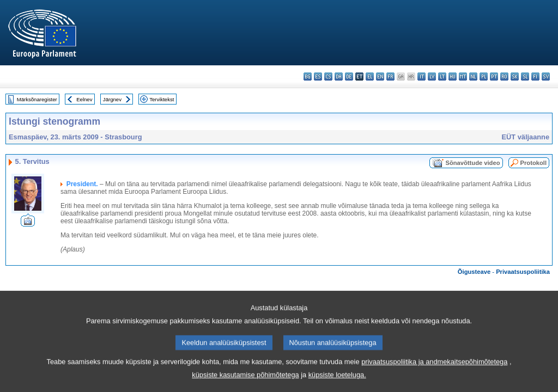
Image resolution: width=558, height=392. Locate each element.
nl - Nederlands (473, 76)
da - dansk (339, 76)
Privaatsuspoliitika (523, 272)
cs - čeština (328, 76)
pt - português (494, 76)
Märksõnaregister (37, 99)
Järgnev (112, 99)
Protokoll (533, 163)
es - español (318, 76)
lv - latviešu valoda (432, 76)
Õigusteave (474, 272)
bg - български (308, 76)
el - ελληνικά (370, 76)
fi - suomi (535, 76)
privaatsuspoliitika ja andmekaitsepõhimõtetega (434, 374)
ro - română (504, 76)
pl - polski (484, 76)
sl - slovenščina (525, 76)
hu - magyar (453, 76)
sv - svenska (546, 76)
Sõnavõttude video (472, 163)
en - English (380, 76)
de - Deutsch (349, 76)
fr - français (390, 76)
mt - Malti (463, 76)
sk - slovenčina (515, 76)
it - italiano (421, 76)
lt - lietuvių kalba (442, 76)
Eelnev (84, 99)
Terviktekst (162, 99)
